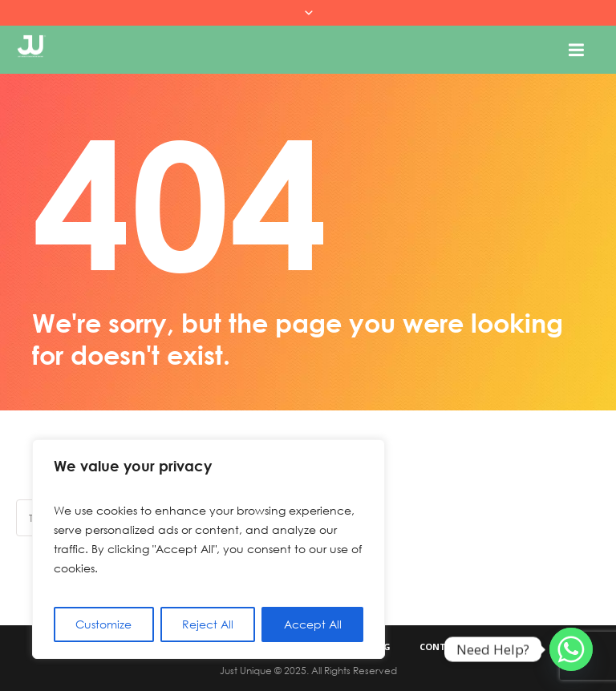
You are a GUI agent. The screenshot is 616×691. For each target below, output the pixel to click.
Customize (103, 624)
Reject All (208, 624)
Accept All (313, 624)
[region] (209, 549)
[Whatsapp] (571, 649)
